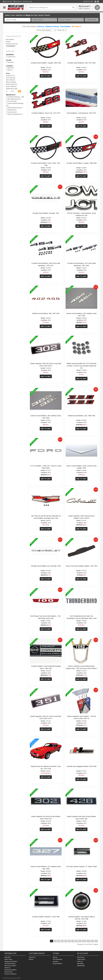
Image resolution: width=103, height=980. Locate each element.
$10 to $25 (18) (11, 78)
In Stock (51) (11, 57)
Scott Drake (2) (11, 112)
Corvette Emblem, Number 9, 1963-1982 (46, 917)
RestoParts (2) (11, 110)
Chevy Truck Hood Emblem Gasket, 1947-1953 (81, 566)
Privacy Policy (9, 972)
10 (84, 941)
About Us (7, 968)
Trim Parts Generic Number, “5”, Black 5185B (81, 866)
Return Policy (8, 959)
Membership (81, 966)
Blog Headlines (58, 964)
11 (88, 941)
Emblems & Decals (52, 27)
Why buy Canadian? (10, 966)
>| (96, 941)
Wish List (80, 961)
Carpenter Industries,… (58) (15, 97)
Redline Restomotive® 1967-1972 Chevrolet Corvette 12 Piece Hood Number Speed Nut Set (81, 366)
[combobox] (17, 20)
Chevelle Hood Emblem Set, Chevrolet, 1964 (46, 566)
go (20, 91)
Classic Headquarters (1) (14, 114)
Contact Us (18, 1)
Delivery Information (11, 970)
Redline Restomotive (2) (14, 108)
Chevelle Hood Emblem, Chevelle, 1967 (46, 213)
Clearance (10, 62)
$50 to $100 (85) (11, 82)
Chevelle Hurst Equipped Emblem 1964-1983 (81, 766)
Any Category (10, 39)
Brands (55, 957)
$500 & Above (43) (12, 89)
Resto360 (7, 957)
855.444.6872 (8, 1)
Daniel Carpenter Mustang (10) (15, 104)
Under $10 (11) (11, 76)
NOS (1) (9, 70)
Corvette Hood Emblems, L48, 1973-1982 (81, 63)
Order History (81, 959)
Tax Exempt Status (10, 964)
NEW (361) (10, 68)
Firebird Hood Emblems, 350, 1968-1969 (81, 416)
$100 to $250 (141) (12, 84)
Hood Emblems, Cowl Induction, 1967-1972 (81, 113)
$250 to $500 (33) (11, 86)
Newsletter (80, 964)
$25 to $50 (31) (11, 80)
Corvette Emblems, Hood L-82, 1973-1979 (46, 113)
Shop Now (92, 20)
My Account (81, 957)
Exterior (41, 27)
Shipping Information (11, 961)
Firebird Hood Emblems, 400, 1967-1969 (46, 313)
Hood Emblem (65, 27)
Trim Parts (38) (11, 101)
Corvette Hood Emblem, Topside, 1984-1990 (46, 63)
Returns (31, 959)
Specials (56, 961)
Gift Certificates (58, 959)
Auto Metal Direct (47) (13, 99)
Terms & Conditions (10, 974)
